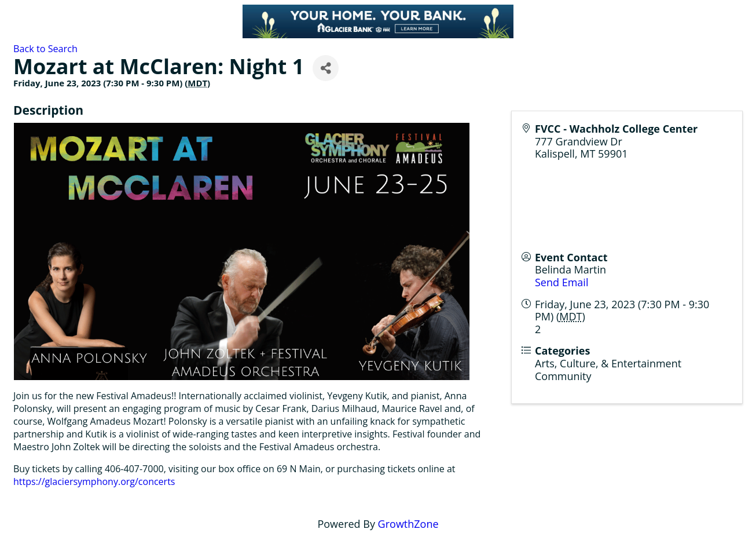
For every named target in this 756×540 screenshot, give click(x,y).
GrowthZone (408, 524)
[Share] (326, 68)
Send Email (562, 282)
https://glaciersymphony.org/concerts (94, 481)
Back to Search (45, 49)
